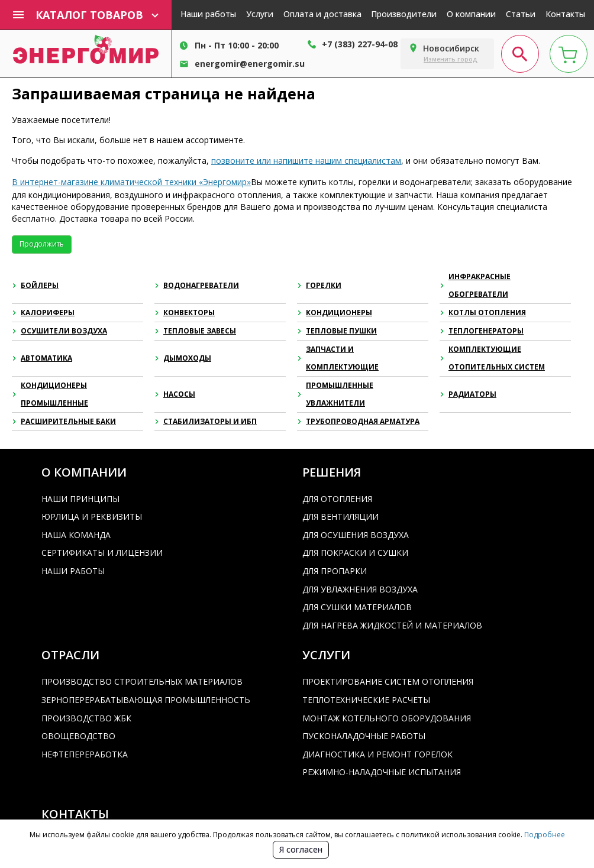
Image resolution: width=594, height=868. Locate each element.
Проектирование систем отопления (388, 681)
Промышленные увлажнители (335, 394)
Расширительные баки (64, 421)
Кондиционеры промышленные (50, 394)
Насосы (175, 394)
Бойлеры (35, 285)
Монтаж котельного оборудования (387, 718)
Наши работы (208, 14)
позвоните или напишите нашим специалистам (306, 161)
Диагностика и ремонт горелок (377, 754)
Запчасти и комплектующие (338, 358)
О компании (471, 14)
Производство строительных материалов (142, 681)
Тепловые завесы (195, 331)
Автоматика (42, 358)
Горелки (319, 285)
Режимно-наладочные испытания (382, 772)
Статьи (521, 14)
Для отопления (337, 499)
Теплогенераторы (482, 331)
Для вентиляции (340, 516)
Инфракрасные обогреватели (475, 285)
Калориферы (43, 312)
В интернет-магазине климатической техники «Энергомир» (131, 182)
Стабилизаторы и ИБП (206, 421)
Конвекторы (185, 312)
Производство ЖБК (86, 718)
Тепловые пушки (337, 331)
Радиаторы (468, 394)
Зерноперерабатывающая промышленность (146, 700)
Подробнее (544, 835)
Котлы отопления (483, 312)
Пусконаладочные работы (364, 736)
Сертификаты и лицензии (102, 553)
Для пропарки (335, 571)
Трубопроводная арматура (358, 421)
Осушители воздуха (59, 331)
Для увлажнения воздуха (360, 589)
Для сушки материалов (357, 607)
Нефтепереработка (85, 754)
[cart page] (569, 54)
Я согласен (301, 849)
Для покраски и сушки (355, 553)
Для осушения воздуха (356, 535)
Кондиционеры (335, 312)
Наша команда (76, 535)
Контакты (565, 14)
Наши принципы (80, 499)
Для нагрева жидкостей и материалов (392, 625)
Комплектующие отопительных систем (492, 358)
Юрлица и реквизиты (92, 516)
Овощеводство (78, 736)
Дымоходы (183, 358)
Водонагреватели (197, 285)
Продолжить (42, 244)
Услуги (260, 14)
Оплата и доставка (322, 14)
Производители (404, 14)
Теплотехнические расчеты (366, 700)
